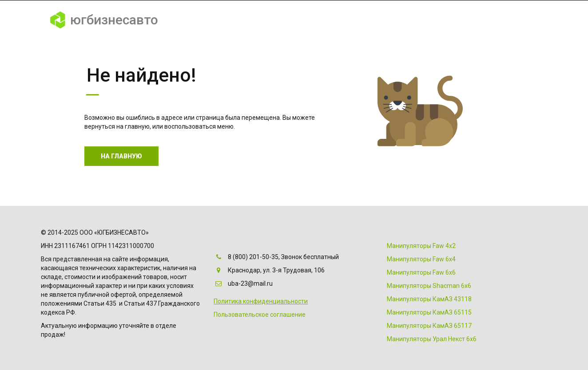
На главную (121, 156)
